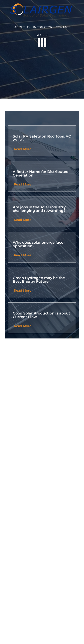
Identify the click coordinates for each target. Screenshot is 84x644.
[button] (42, 43)
